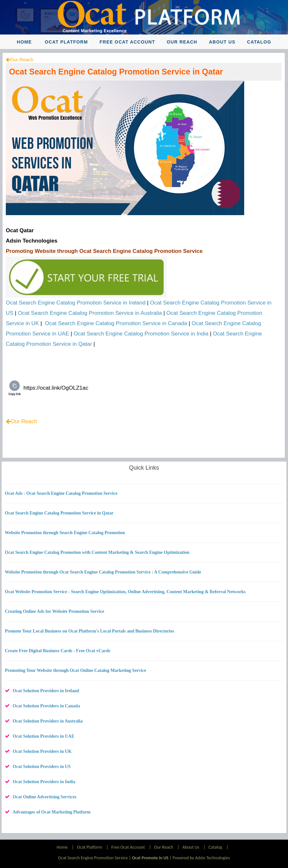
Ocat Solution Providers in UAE (43, 736)
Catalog (259, 42)
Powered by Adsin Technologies (201, 858)
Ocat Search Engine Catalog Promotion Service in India (141, 334)
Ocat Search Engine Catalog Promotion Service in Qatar (116, 72)
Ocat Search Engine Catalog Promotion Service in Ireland (76, 303)
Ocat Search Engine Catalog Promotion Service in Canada (116, 323)
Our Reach (182, 42)
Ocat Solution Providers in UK (42, 751)
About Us (222, 42)
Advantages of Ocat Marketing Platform (52, 812)
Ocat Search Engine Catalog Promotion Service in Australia (90, 313)
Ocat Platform (66, 42)
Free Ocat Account (127, 42)
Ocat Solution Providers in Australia (48, 721)
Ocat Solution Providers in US (42, 767)
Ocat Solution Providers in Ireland (46, 691)
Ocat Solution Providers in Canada (46, 706)
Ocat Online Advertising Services (44, 797)
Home (24, 42)
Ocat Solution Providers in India (44, 782)
